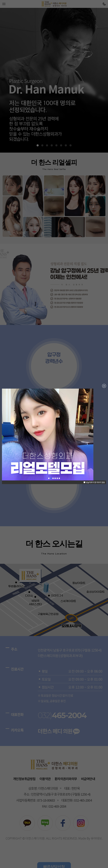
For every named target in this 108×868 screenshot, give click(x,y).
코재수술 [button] (55, 478)
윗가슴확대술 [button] (57, 478)
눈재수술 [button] (53, 478)
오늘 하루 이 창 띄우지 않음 (94, 482)
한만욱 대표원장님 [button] (49, 478)
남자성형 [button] (59, 478)
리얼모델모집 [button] (51, 478)
